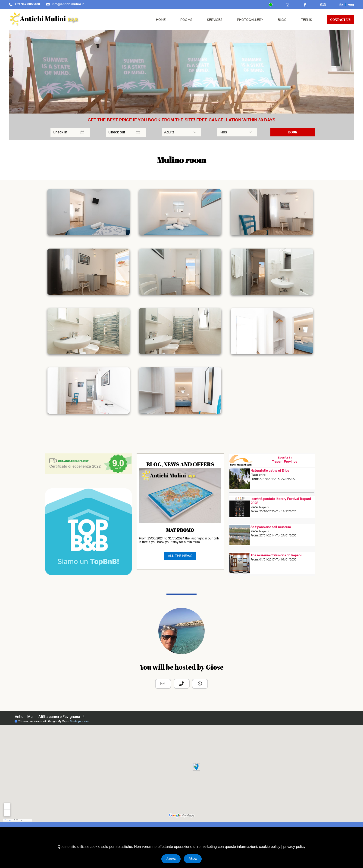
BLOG (282, 20)
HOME (161, 20)
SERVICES (215, 20)
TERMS (307, 20)
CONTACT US (340, 20)
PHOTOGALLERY (250, 20)
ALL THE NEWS (180, 556)
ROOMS (186, 20)
